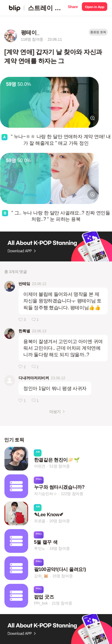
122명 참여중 (72, 494)
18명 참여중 (59, 548)
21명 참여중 (62, 603)
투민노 (40, 548)
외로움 (40, 521)
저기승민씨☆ (46, 494)
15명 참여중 (62, 576)
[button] (73, 8)
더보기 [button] (55, 412)
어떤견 (40, 466)
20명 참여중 (59, 521)
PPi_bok (41, 603)
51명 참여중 (59, 466)
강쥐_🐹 (41, 576)
